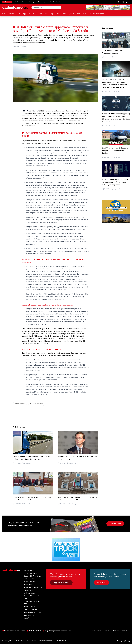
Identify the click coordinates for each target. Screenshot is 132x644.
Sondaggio (32, 2)
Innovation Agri (30, 615)
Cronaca (31, 14)
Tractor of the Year (31, 609)
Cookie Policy (107, 631)
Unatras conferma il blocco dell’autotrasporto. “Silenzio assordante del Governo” (32, 458)
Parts (78, 14)
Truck (46, 14)
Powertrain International (33, 587)
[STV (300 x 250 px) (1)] (66, 550)
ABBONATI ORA (115, 524)
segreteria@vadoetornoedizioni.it (57, 631)
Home (4, 14)
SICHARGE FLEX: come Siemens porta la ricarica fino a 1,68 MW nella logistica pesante (115, 182)
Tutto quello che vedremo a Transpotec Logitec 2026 (113, 52)
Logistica (71, 14)
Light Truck (55, 14)
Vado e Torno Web (31, 573)
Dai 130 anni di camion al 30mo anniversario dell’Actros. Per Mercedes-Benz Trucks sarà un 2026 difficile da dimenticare (115, 83)
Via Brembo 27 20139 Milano (14, 631)
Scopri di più (101, 583)
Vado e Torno (29, 570)
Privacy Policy (97, 631)
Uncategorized (121, 91)
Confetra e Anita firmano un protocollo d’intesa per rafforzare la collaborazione (32, 498)
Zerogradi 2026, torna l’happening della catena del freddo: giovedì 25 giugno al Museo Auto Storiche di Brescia (116, 118)
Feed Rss (61, 2)
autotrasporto (20, 404)
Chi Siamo (17, 2)
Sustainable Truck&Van (32, 576)
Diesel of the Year (30, 607)
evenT (26, 618)
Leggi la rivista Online (61, 583)
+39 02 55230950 (34, 631)
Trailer (63, 14)
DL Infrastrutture (36, 404)
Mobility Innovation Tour (33, 612)
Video (119, 157)
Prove (115, 157)
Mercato (12, 14)
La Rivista (39, 2)
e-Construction (30, 593)
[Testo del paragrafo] (108, 7)
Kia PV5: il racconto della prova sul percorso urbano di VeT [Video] (115, 150)
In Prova (39, 14)
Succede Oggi (21, 14)
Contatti (55, 2)
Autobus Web (29, 579)
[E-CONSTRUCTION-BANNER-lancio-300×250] (116, 211)
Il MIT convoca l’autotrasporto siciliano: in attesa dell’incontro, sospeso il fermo (77, 498)
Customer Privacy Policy (122, 631)
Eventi (84, 14)
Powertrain (28, 585)
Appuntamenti (47, 2)
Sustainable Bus (30, 582)
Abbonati (7, 2)
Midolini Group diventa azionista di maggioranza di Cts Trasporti (77, 458)
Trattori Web (29, 590)
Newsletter (25, 2)
